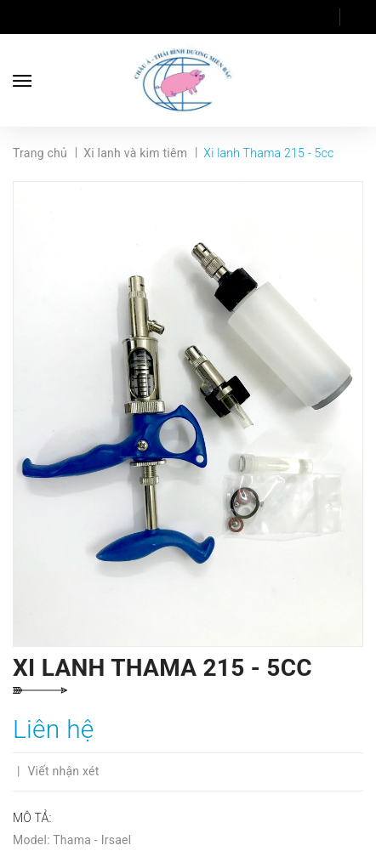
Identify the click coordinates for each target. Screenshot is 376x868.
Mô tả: (32, 818)
